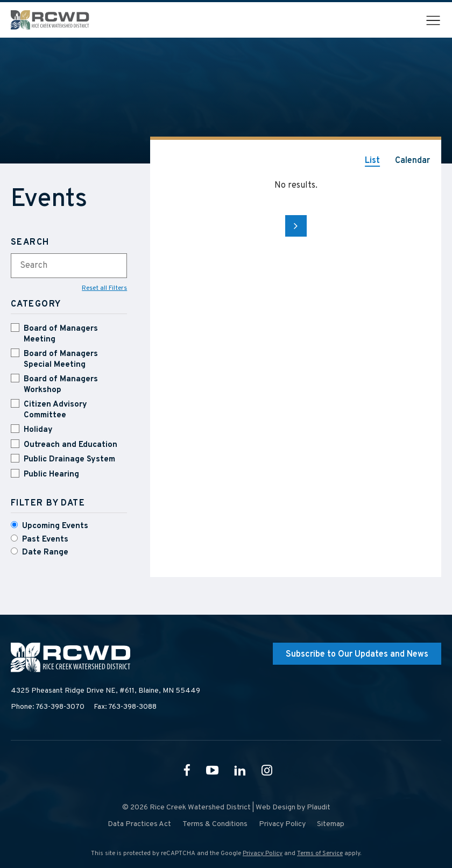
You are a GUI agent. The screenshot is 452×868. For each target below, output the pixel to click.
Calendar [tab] (412, 161)
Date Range (45, 553)
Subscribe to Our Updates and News (357, 654)
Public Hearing (51, 475)
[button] (433, 20)
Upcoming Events (55, 526)
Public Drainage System (69, 460)
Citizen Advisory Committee (55, 410)
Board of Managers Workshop (61, 385)
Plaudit (319, 807)
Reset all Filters (104, 289)
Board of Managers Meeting (61, 334)
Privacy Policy (263, 853)
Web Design (276, 807)
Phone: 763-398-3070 (48, 707)
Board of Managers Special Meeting (61, 360)
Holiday (38, 430)
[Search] (69, 243)
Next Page (296, 226)
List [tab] (372, 161)
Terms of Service (320, 853)
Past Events (45, 540)
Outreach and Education (70, 445)
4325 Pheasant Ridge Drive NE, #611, (105, 691)
